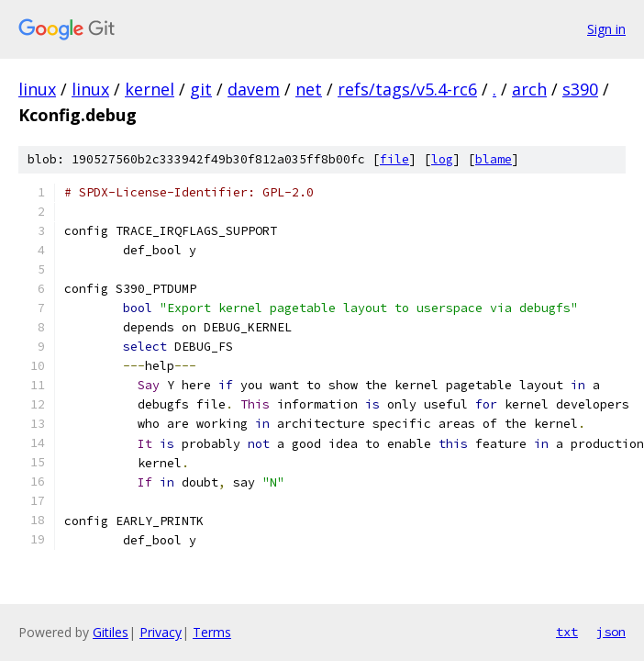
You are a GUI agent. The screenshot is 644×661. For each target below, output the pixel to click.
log (442, 159)
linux (37, 89)
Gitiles (111, 632)
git (201, 89)
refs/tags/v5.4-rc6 (407, 89)
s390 (580, 89)
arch (529, 89)
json (611, 632)
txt (567, 632)
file (394, 159)
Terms (212, 632)
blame (494, 159)
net (309, 89)
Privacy (161, 632)
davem (254, 89)
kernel (150, 89)
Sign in (606, 29)
